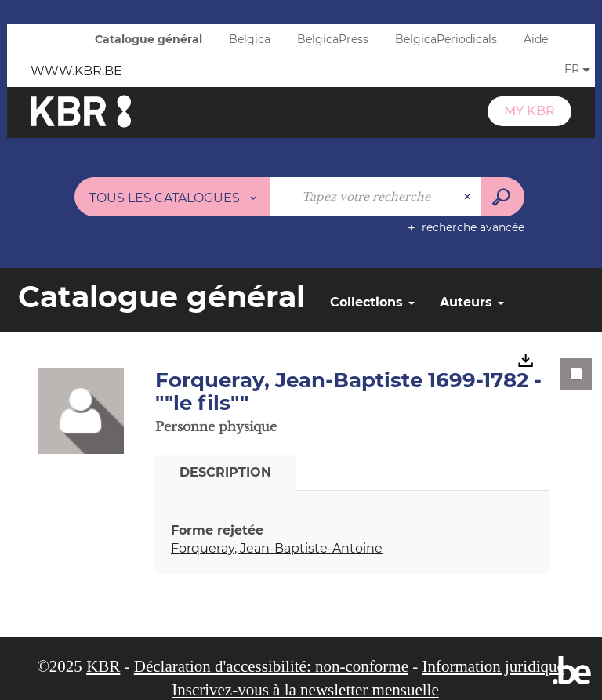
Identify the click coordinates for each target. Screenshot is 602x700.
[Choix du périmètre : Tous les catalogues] (172, 197)
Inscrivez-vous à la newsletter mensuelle (305, 690)
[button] (81, 410)
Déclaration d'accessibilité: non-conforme (271, 666)
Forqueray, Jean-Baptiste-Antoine (277, 548)
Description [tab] (225, 472)
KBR (103, 666)
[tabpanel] (352, 540)
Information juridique (493, 666)
